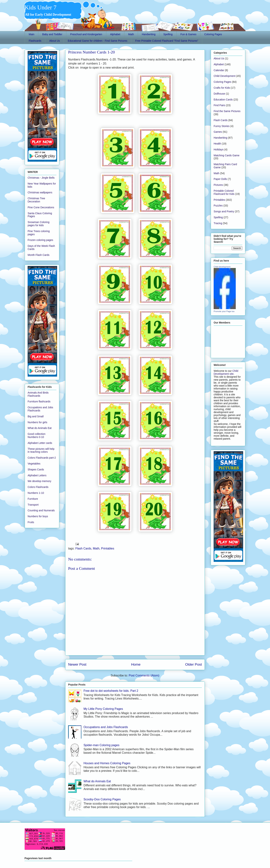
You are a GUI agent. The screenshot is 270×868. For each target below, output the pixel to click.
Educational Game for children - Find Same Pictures (98, 41)
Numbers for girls (37, 422)
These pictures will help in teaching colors (41, 450)
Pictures (218, 185)
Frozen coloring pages (40, 240)
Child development (222, 267)
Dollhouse (219, 94)
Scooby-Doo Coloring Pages (102, 799)
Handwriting (149, 34)
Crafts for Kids (222, 88)
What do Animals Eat (97, 781)
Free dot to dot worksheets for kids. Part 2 (111, 691)
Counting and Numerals (41, 510)
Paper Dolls (220, 179)
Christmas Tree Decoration (36, 200)
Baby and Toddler (52, 34)
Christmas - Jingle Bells (41, 178)
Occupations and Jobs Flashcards (106, 727)
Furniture (33, 499)
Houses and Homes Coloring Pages (107, 763)
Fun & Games (188, 34)
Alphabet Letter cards (40, 443)
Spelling (168, 34)
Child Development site (226, 372)
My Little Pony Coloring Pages (103, 709)
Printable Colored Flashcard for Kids (224, 192)
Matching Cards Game (227, 155)
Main (31, 34)
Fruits (31, 522)
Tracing (218, 223)
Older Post (193, 664)
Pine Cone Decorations (41, 207)
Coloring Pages (213, 34)
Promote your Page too (224, 311)
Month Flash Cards (38, 255)
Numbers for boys (38, 516)
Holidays (219, 149)
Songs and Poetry (224, 211)
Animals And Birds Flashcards (38, 394)
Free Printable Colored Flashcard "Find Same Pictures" (167, 41)
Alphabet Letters (37, 475)
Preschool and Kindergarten (86, 34)
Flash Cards (83, 548)
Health (217, 144)
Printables (108, 548)
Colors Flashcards (38, 487)
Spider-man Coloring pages (101, 745)
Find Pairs (219, 105)
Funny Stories (222, 126)
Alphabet (115, 34)
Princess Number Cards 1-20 (92, 52)
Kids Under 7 (41, 7)
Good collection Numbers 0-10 (37, 435)
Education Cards (223, 100)
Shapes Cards (36, 469)
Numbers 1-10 (36, 493)
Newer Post (77, 664)
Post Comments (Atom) (144, 675)
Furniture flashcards (39, 401)
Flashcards (35, 41)
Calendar (219, 70)
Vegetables (34, 464)
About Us (55, 41)
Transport (33, 505)
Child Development (225, 76)
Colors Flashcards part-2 (42, 458)
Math (131, 34)
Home (136, 664)
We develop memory (39, 481)
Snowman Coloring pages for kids (38, 224)
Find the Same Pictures (227, 111)
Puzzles (218, 206)
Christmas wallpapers (40, 192)
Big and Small (36, 416)
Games (218, 132)
